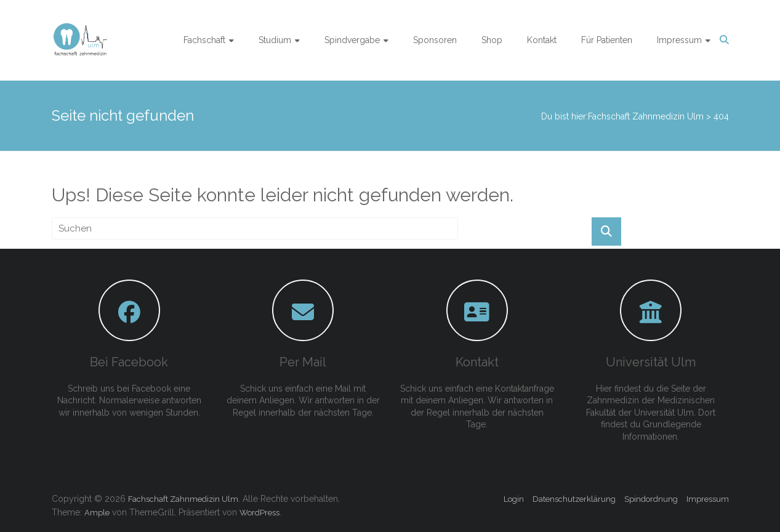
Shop (492, 40)
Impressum (679, 40)
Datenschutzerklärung (574, 499)
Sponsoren (435, 40)
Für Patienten (607, 40)
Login (514, 499)
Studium (275, 40)
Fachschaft (204, 40)
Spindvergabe (352, 40)
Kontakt (542, 40)
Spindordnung (651, 499)
